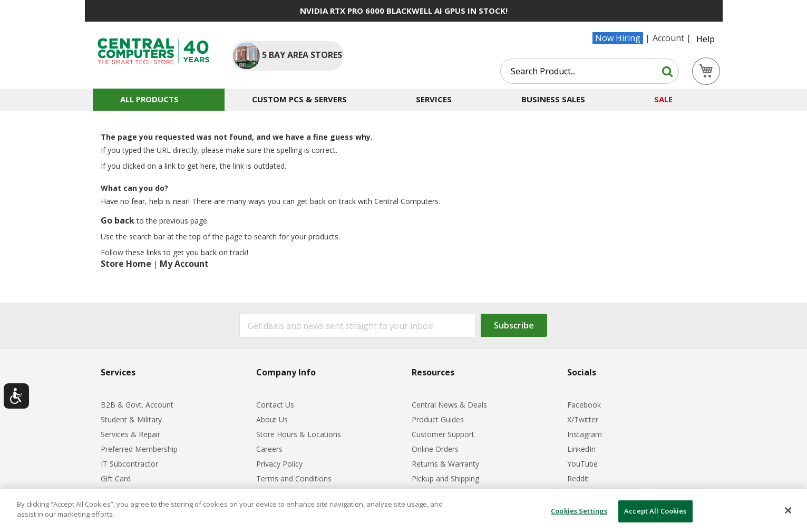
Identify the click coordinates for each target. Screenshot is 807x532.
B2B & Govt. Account (137, 405)
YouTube (582, 464)
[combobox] (590, 71)
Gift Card (116, 478)
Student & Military (131, 419)
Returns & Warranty (445, 464)
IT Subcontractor (129, 464)
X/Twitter (583, 419)
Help (706, 39)
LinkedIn (581, 449)
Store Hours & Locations (299, 434)
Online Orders (435, 449)
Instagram (585, 434)
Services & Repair (130, 434)
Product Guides (438, 419)
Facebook (584, 405)
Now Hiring (618, 38)
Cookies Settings (579, 511)
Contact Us (275, 405)
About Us (272, 419)
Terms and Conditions (294, 478)
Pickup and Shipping (445, 478)
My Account (184, 264)
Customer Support (443, 434)
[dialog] (403, 510)
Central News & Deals (449, 405)
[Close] (789, 510)
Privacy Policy (279, 464)
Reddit (578, 478)
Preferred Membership (139, 449)
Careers (269, 449)
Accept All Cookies (655, 511)
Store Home (126, 264)
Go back (118, 220)
